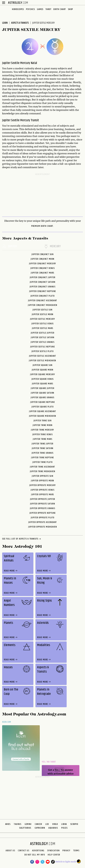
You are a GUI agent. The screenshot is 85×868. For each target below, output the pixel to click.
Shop (71, 9)
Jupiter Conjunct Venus (42, 268)
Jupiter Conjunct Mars (42, 273)
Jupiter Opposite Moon (42, 481)
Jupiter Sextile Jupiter (43, 333)
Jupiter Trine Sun (43, 421)
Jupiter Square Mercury (42, 374)
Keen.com (7, 722)
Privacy (66, 851)
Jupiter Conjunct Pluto (43, 296)
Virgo (55, 824)
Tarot (48, 9)
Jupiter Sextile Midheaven (42, 361)
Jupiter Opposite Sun (42, 476)
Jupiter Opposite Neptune (43, 513)
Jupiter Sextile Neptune (43, 347)
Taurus (18, 824)
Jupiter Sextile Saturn (42, 338)
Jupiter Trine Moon (42, 425)
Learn (5, 23)
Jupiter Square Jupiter (42, 388)
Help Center (54, 855)
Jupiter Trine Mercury (42, 430)
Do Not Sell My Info (35, 855)
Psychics (30, 9)
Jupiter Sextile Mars (43, 328)
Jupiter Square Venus (43, 379)
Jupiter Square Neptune (42, 402)
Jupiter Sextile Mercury (43, 319)
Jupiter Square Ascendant (42, 411)
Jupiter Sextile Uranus (42, 342)
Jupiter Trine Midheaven (43, 471)
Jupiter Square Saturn (42, 393)
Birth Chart (60, 9)
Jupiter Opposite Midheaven (42, 527)
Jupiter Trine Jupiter (42, 444)
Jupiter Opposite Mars (42, 495)
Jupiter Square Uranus (42, 398)
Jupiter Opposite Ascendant (43, 522)
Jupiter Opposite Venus (42, 490)
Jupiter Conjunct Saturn (43, 282)
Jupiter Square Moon (43, 370)
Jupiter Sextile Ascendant (43, 356)
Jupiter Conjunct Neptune (43, 291)
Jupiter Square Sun (43, 365)
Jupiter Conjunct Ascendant (43, 301)
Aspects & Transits (20, 23)
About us (10, 851)
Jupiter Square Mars (43, 384)
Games (40, 9)
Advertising (38, 851)
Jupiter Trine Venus (43, 435)
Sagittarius (25, 828)
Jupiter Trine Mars (42, 439)
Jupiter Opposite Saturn (43, 504)
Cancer (38, 824)
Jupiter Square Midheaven (43, 416)
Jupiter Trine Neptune (42, 458)
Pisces (64, 828)
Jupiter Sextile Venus (42, 324)
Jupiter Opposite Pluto (43, 518)
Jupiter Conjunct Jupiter (43, 277)
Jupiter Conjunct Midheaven (42, 305)
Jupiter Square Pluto (42, 407)
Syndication (53, 851)
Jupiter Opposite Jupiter (43, 499)
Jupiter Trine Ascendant (42, 467)
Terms (76, 851)
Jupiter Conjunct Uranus (43, 287)
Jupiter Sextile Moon (43, 314)
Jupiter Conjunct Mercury (43, 264)
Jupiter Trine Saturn (43, 448)
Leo (47, 824)
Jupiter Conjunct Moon (42, 259)
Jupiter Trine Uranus (43, 453)
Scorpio (74, 824)
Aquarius (53, 828)
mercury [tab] (52, 247)
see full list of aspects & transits (22, 539)
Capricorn (40, 828)
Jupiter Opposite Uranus (43, 508)
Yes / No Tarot (49, 762)
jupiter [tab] (9, 247)
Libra (64, 824)
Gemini (28, 824)
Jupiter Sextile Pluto (43, 351)
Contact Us (24, 851)
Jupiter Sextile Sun (42, 310)
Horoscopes (18, 9)
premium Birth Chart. (42, 226)
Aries (8, 824)
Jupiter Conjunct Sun (42, 254)
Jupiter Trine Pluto (42, 462)
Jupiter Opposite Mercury (43, 485)
